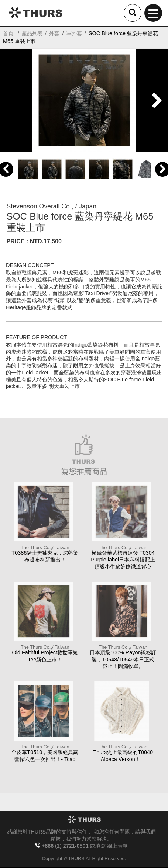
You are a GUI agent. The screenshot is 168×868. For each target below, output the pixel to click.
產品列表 (32, 33)
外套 (54, 33)
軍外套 (74, 33)
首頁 (8, 33)
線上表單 (117, 846)
